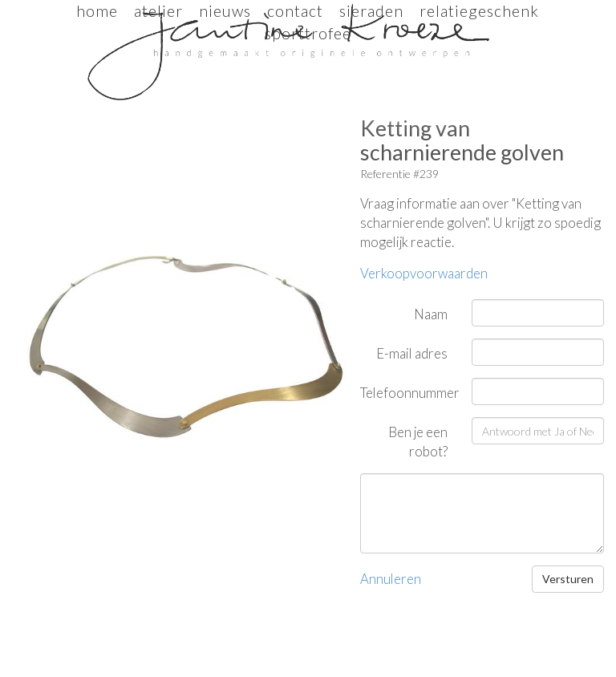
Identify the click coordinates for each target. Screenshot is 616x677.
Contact (295, 11)
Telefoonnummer (410, 393)
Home (97, 11)
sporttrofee (308, 33)
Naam (431, 314)
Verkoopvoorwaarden (424, 273)
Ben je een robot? (418, 442)
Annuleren (391, 579)
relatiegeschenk (479, 11)
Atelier (158, 11)
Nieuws (225, 11)
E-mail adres (412, 353)
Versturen (568, 579)
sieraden (371, 11)
